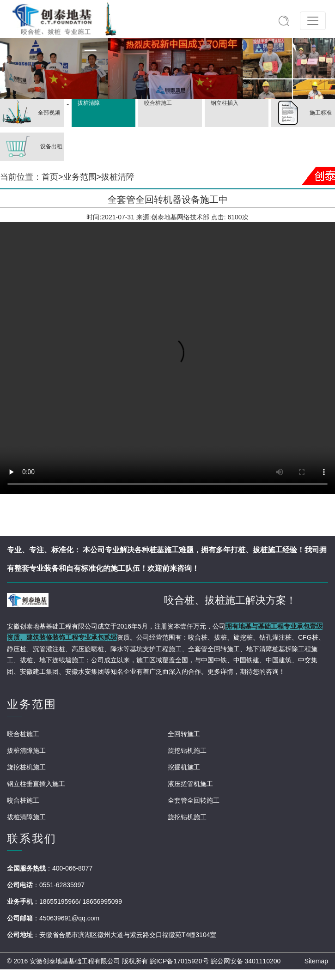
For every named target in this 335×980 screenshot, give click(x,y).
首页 (50, 177)
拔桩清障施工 (26, 750)
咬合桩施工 (157, 103)
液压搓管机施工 (190, 784)
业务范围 (80, 177)
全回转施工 (184, 734)
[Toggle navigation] (313, 21)
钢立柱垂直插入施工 (36, 784)
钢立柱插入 (223, 103)
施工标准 (301, 113)
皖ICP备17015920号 (179, 961)
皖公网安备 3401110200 (246, 961)
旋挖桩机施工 (26, 767)
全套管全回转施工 (194, 800)
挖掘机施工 (184, 767)
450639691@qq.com (69, 918)
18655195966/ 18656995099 (81, 901)
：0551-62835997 (59, 885)
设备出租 (31, 147)
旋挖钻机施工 (187, 750)
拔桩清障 (88, 103)
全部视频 (30, 113)
